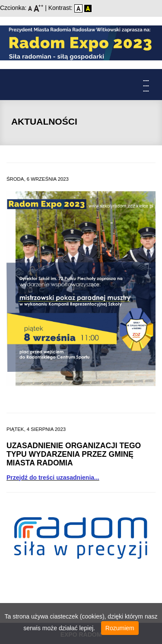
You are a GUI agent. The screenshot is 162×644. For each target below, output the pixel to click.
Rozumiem (120, 628)
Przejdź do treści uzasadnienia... (53, 478)
